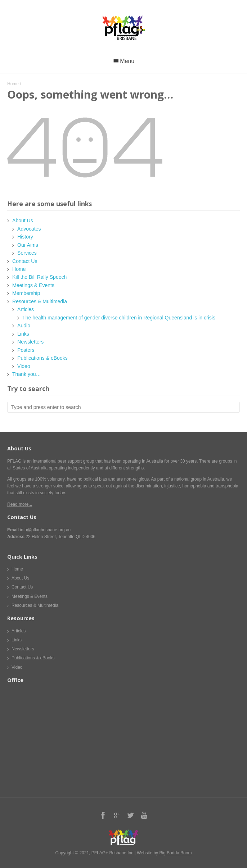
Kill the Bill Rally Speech (39, 277)
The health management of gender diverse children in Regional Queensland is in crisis (119, 318)
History (25, 237)
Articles (26, 309)
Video (24, 366)
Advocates (29, 229)
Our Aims (28, 245)
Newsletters (30, 342)
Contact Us (25, 261)
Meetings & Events (33, 285)
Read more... (20, 504)
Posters (26, 350)
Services (27, 253)
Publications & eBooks (42, 358)
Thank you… (27, 374)
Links (23, 334)
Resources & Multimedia (40, 301)
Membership (26, 293)
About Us (23, 221)
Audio (24, 326)
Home (13, 84)
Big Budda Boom (175, 853)
